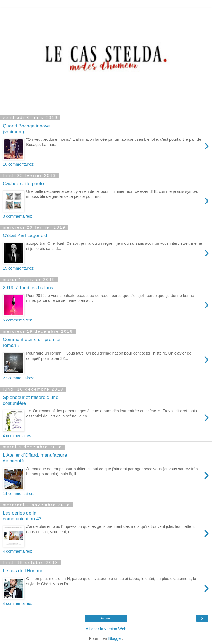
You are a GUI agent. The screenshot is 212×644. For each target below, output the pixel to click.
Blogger (115, 638)
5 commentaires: (17, 320)
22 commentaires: (18, 378)
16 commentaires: (18, 164)
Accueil (106, 618)
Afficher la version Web (106, 629)
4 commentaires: (17, 436)
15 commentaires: (18, 268)
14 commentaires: (18, 494)
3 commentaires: (17, 216)
